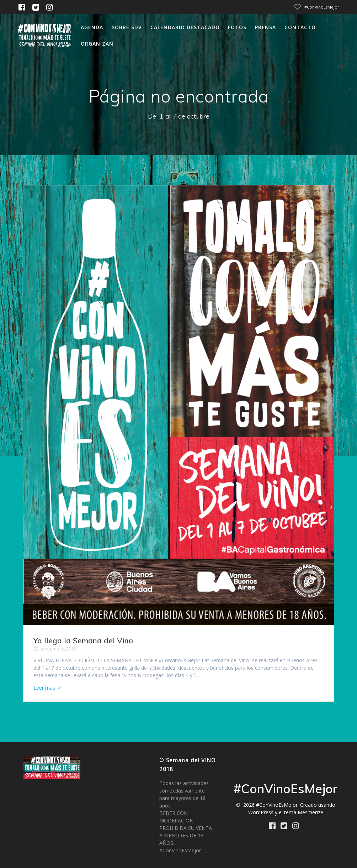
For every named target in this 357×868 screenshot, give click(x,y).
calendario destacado (185, 27)
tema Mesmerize (304, 812)
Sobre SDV (127, 27)
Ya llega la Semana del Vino (83, 640)
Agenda (92, 27)
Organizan (97, 44)
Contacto (300, 27)
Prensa (265, 27)
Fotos (237, 27)
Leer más (44, 688)
